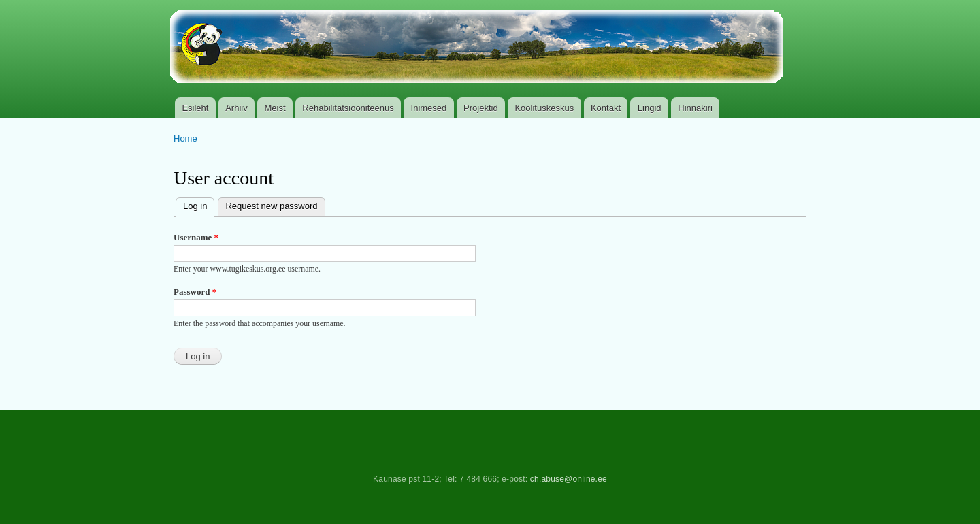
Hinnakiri (695, 108)
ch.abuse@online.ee (569, 479)
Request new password (271, 206)
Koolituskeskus (544, 108)
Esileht (195, 108)
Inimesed (429, 108)
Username (196, 237)
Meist (275, 108)
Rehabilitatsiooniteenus (348, 108)
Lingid (650, 108)
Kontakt (606, 108)
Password (195, 292)
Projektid (481, 108)
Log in (199, 204)
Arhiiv (236, 108)
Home (185, 138)
